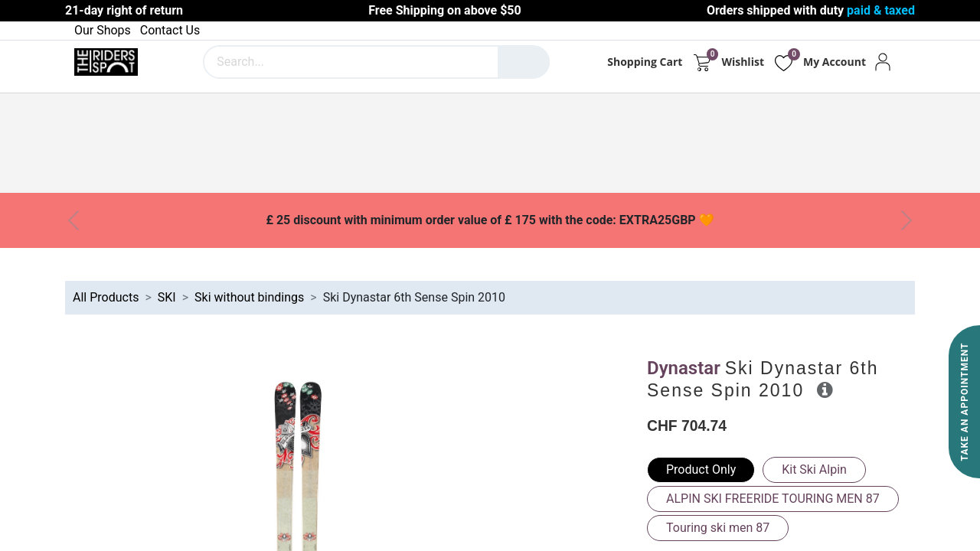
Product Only (701, 469)
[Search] (524, 62)
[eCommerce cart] (702, 62)
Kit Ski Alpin (814, 469)
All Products (106, 297)
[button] (825, 390)
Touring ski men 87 (718, 528)
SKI (167, 297)
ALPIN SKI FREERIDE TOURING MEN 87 (773, 499)
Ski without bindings (249, 297)
